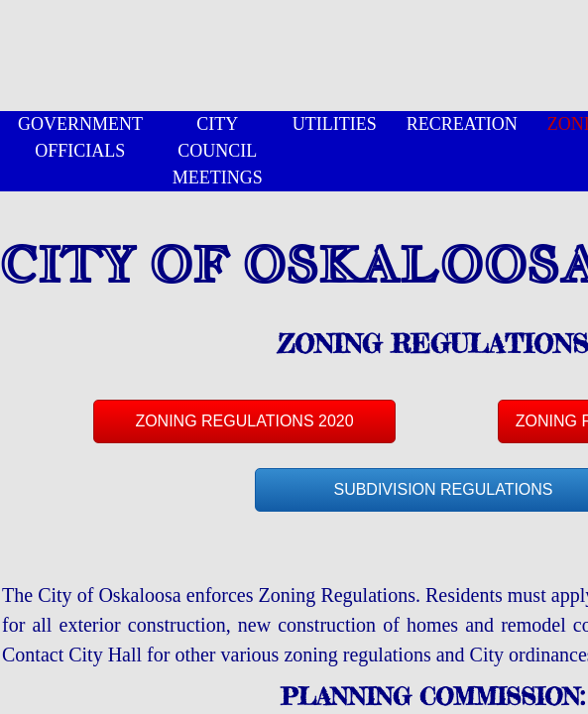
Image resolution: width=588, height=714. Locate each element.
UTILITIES (335, 124)
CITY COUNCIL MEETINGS (218, 151)
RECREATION (462, 124)
